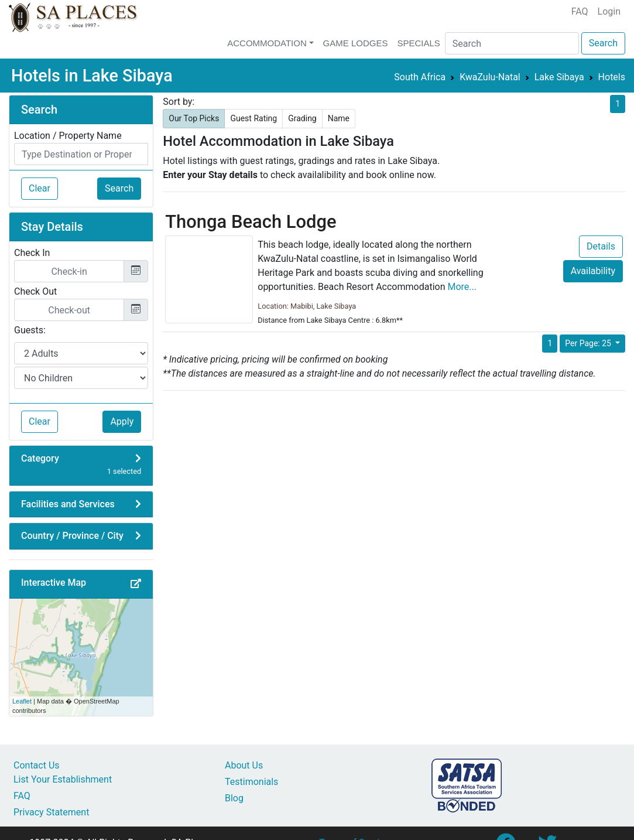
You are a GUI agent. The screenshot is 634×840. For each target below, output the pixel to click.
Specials (418, 43)
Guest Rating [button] (253, 118)
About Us (244, 765)
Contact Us (37, 765)
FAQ (580, 11)
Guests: (30, 330)
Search (603, 43)
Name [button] (339, 118)
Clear (40, 188)
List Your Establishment (63, 779)
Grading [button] (302, 118)
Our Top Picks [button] (194, 118)
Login (609, 11)
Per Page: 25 (589, 343)
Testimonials (251, 782)
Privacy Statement (51, 812)
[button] (136, 584)
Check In (32, 253)
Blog (234, 798)
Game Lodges (356, 43)
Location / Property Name (68, 136)
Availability (593, 271)
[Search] (512, 43)
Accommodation (267, 43)
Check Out (35, 291)
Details (601, 246)
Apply (122, 421)
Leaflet (22, 701)
